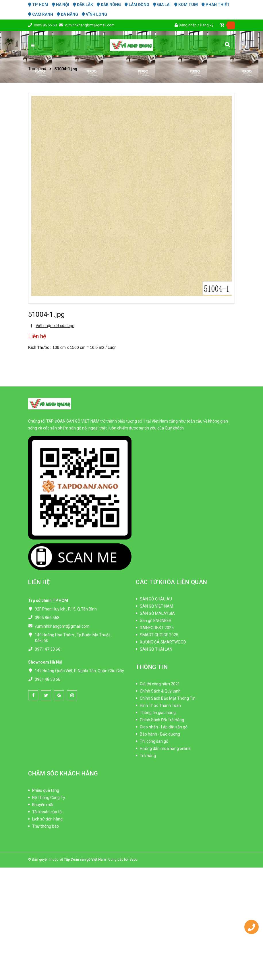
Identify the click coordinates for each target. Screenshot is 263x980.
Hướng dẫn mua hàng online (165, 748)
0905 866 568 (47, 618)
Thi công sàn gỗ (154, 741)
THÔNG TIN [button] (152, 667)
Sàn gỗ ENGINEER (156, 621)
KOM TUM (186, 5)
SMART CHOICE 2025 (159, 635)
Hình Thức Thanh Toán (160, 705)
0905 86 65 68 (46, 25)
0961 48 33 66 (48, 679)
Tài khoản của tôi (47, 812)
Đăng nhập (188, 25)
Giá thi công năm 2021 (160, 684)
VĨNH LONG (94, 14)
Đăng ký (207, 25)
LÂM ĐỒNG (137, 5)
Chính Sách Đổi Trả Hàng (162, 720)
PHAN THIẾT (216, 5)
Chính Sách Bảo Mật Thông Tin (168, 698)
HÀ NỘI (61, 5)
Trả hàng (148, 756)
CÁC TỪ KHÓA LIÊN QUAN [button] (172, 582)
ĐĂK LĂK (83, 5)
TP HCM (38, 5)
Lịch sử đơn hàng (47, 819)
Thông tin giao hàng (158, 713)
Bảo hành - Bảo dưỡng (160, 734)
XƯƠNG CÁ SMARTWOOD (163, 642)
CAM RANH (41, 14)
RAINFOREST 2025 (157, 628)
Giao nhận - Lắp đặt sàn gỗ (164, 727)
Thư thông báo (46, 826)
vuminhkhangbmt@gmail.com (90, 25)
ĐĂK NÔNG (109, 5)
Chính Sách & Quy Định (160, 691)
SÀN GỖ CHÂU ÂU (156, 599)
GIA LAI (162, 5)
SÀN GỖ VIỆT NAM (156, 606)
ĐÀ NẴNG (67, 14)
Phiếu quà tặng (46, 790)
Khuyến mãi (43, 805)
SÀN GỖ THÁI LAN (156, 649)
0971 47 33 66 (48, 649)
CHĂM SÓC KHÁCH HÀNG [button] (63, 773)
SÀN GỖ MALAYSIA (157, 613)
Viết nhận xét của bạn (55, 326)
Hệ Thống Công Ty (49, 798)
